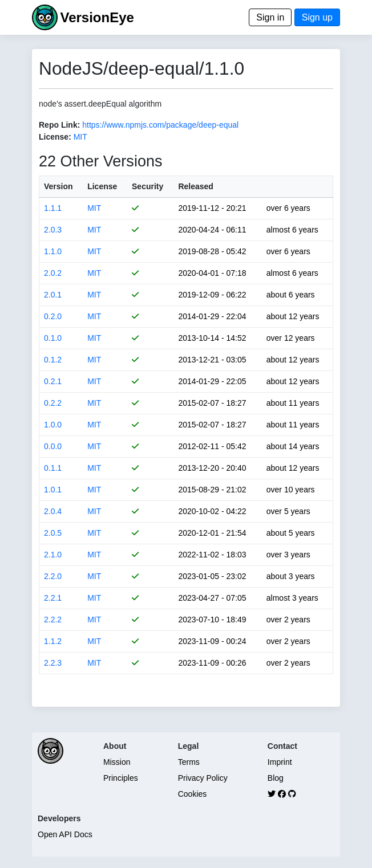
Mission (117, 762)
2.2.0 (53, 576)
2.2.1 (53, 598)
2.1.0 (53, 555)
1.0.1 (53, 490)
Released (195, 186)
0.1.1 (53, 468)
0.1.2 (53, 360)
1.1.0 (53, 251)
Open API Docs (65, 834)
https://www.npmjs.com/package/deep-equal (160, 125)
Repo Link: (59, 125)
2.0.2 (53, 273)
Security (147, 186)
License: (55, 137)
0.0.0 (53, 446)
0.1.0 (53, 338)
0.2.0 (53, 316)
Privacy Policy (203, 778)
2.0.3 (53, 230)
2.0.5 (53, 533)
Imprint (280, 762)
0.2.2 (53, 403)
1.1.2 (53, 641)
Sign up (317, 17)
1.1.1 (53, 208)
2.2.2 (53, 620)
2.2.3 (53, 663)
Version (58, 186)
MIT (80, 137)
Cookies (193, 794)
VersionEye (97, 17)
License (102, 186)
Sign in (270, 17)
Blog (276, 778)
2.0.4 (53, 511)
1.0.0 (53, 425)
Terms (189, 762)
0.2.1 (53, 381)
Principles (121, 778)
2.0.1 (53, 295)
